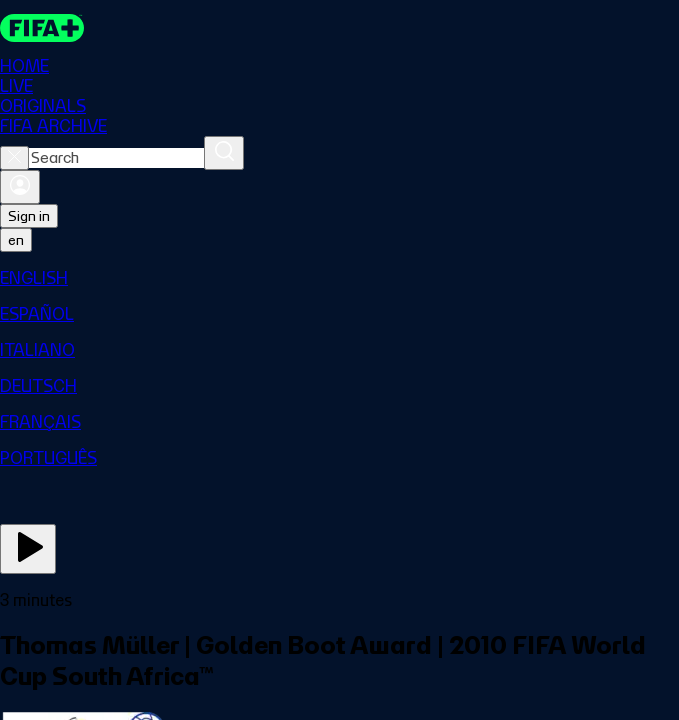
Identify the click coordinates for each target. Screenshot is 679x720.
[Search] (224, 153)
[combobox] (116, 158)
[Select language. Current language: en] (16, 240)
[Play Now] (28, 549)
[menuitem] (339, 278)
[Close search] (14, 158)
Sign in (29, 216)
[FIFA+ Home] (42, 28)
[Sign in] (20, 187)
